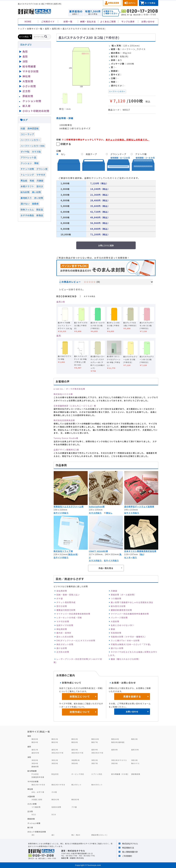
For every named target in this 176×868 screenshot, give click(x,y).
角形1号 (55, 739)
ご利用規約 (127, 856)
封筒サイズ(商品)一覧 (39, 732)
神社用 (27, 76)
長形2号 (55, 750)
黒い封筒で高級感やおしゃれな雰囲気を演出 (132, 602)
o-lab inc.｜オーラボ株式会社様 (69, 389)
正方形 (27, 91)
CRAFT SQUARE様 (98, 551)
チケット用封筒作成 (66, 602)
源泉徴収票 (136, 774)
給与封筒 (25, 192)
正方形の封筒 (63, 652)
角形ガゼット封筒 (65, 644)
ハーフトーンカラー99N (33, 146)
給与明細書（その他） (120, 774)
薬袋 (113, 629)
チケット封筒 (27, 169)
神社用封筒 (62, 629)
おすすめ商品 (27, 215)
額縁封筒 (35, 766)
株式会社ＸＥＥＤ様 (63, 394)
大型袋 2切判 (37, 799)
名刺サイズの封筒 (65, 625)
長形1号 (35, 750)
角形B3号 (75, 799)
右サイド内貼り (61, 513)
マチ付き (41, 175)
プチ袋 (74, 807)
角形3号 (134, 739)
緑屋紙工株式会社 (77, 858)
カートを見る (150, 3)
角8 (142, 554)
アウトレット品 (28, 157)
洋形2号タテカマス (119, 760)
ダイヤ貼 (25, 152)
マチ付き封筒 (63, 621)
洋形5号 (55, 763)
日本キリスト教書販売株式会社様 (140, 551)
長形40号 (35, 753)
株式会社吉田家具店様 (64, 420)
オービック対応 (78, 774)
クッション (26, 163)
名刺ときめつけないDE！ (123, 625)
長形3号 (61, 302)
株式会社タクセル (130, 843)
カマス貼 (36, 152)
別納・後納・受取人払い (68, 595)
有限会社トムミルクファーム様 (69, 506)
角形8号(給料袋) (118, 742)
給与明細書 (29, 66)
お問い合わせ (148, 21)
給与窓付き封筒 (118, 606)
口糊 (59, 151)
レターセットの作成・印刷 (69, 618)
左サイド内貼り (132, 513)
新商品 (40, 215)
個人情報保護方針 (130, 852)
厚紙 (36, 163)
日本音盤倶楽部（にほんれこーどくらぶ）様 (75, 406)
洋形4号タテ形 (77, 753)
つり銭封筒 (116, 598)
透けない (25, 204)
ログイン (132, 3)
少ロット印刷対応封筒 (37, 832)
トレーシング (27, 175)
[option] (81, 66)
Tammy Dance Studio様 (66, 438)
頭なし (109, 513)
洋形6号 (75, 763)
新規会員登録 (114, 3)
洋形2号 (95, 760)
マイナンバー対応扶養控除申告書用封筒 (130, 614)
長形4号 (95, 750)
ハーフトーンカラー (117, 91)
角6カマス (135, 763)
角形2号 (75, 739)
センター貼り (131, 557)
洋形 (25, 61)
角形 (25, 51)
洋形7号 (95, 763)
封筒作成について (80, 712)
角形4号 (35, 742)
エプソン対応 (97, 774)
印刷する (66, 144)
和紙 (32, 181)
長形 (59, 336)
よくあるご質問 (108, 21)
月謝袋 (114, 591)
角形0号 (35, 739)
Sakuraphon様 (97, 506)
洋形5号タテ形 (97, 753)
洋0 (33, 835)
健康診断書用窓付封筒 (121, 610)
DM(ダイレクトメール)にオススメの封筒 (76, 640)
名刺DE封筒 (56, 807)
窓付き (40, 186)
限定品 (40, 210)
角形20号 (95, 739)
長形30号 (135, 750)
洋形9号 (115, 763)
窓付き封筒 (62, 606)
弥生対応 (55, 774)
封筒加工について (80, 696)
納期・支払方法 (88, 21)
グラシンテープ (118, 154)
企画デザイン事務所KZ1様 (66, 450)
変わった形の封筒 (65, 637)
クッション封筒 (32, 101)
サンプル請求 (128, 21)
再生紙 (24, 181)
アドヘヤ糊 (141, 154)
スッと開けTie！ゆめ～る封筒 (125, 640)
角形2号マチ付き (58, 785)
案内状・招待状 (64, 633)
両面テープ (91, 154)
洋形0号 (35, 760)
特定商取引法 (128, 848)
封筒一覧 (68, 21)
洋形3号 (134, 760)
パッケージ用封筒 (119, 618)
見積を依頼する (132, 696)
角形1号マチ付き (38, 785)
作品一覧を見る (106, 568)
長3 (53, 835)
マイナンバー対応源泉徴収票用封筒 (73, 614)
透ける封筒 (62, 648)
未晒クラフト (27, 186)
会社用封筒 (62, 591)
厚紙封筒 (28, 96)
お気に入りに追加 (106, 245)
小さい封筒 (29, 86)
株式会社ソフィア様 (63, 551)
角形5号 (55, 742)
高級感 (35, 204)
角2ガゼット (77, 785)
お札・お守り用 (38, 792)
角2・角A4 (76, 835)
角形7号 (95, 742)
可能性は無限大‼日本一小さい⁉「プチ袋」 (131, 644)
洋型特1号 (76, 760)
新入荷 (27, 106)
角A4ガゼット (97, 785)
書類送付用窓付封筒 (66, 610)
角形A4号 (73, 554)
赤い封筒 (39, 198)
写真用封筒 (116, 633)
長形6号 (115, 750)
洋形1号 (55, 760)
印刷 (59, 139)
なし (63, 154)
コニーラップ (27, 134)
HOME (28, 21)
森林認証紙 (33, 128)
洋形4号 (35, 763)
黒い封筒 (36, 192)
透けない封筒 (117, 648)
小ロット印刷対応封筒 (36, 111)
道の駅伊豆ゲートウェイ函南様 (139, 506)
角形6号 (75, 742)
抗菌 (23, 128)
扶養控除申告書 (38, 777)
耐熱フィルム (27, 210)
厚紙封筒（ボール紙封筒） (124, 595)
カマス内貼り (95, 513)
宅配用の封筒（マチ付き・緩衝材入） (129, 637)
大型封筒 (115, 621)
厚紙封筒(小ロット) (99, 835)
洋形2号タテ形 (57, 753)
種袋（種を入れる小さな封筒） (126, 659)
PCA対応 (35, 774)
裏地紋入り (26, 198)
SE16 (54, 814)
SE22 (34, 814)
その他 (54, 792)
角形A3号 (55, 799)
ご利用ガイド (48, 21)
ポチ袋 (60, 598)
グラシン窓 (42, 169)
